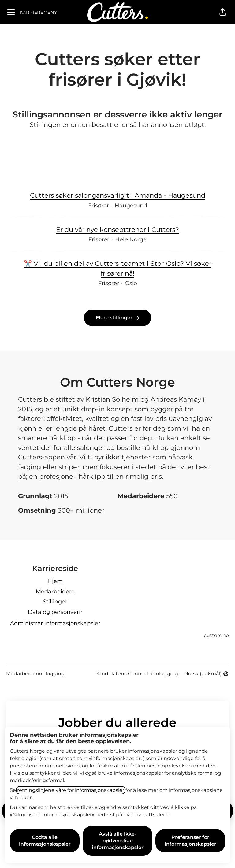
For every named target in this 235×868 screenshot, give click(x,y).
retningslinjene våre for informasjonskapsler (71, 790)
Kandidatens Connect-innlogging (137, 674)
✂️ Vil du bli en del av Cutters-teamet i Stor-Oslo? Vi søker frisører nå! (117, 268)
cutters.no (216, 635)
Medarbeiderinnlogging (35, 674)
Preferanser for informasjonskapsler (190, 841)
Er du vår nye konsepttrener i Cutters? (117, 230)
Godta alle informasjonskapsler (45, 841)
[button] (223, 12)
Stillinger (55, 602)
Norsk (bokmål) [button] (207, 674)
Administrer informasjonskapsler (55, 623)
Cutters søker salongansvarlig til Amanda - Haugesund (118, 195)
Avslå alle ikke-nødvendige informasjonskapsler (118, 841)
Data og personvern (55, 612)
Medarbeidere (55, 592)
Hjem (55, 581)
